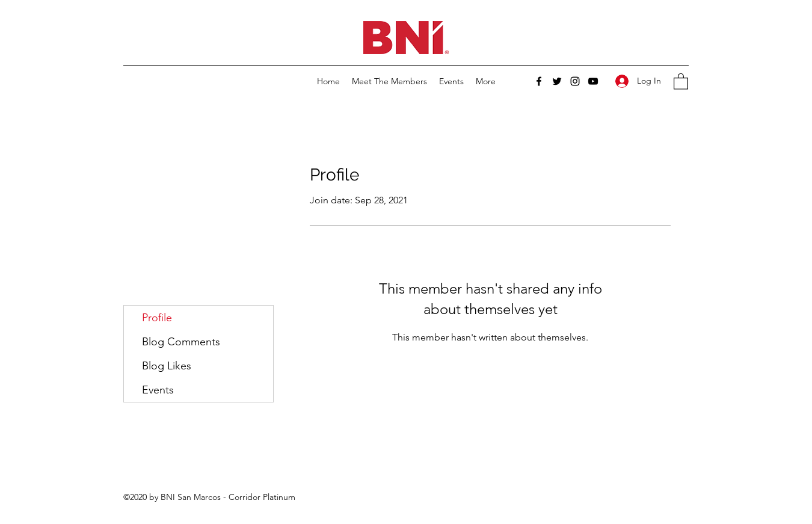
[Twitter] (557, 81)
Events (158, 390)
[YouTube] (593, 81)
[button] (681, 81)
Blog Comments (181, 342)
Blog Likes (167, 366)
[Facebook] (539, 81)
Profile (157, 318)
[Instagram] (575, 81)
